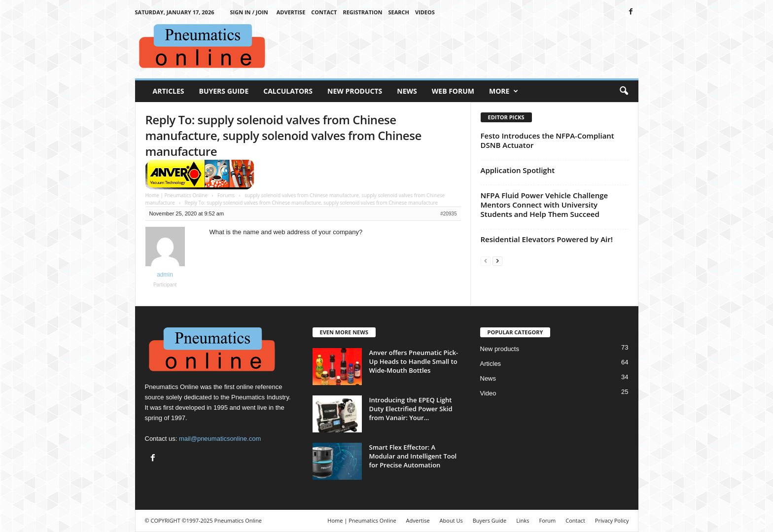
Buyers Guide (224, 91)
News (407, 91)
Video (488, 393)
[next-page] (497, 261)
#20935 (448, 214)
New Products (355, 91)
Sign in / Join (249, 12)
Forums (226, 195)
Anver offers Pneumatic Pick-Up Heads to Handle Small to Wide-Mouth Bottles (414, 361)
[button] (624, 91)
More (504, 91)
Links (523, 520)
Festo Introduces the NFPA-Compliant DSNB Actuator (547, 140)
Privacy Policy (612, 520)
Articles (169, 91)
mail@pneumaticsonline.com (220, 439)
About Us (451, 520)
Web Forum (453, 91)
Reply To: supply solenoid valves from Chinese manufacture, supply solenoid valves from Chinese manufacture (283, 135)
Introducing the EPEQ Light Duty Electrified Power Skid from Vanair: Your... (411, 409)
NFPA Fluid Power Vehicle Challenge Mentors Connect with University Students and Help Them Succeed (545, 205)
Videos (425, 12)
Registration (362, 12)
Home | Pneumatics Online (177, 195)
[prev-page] (486, 261)
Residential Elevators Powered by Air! (547, 239)
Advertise (291, 12)
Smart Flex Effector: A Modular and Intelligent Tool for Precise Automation (413, 456)
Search (399, 12)
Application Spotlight (518, 170)
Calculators (288, 91)
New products (500, 349)
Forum (548, 520)
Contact (324, 12)
